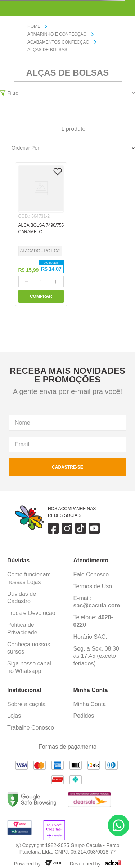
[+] (56, 282)
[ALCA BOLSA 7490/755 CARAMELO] (41, 234)
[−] (26, 282)
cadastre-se (67, 467)
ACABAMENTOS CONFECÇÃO (58, 42)
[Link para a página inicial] (37, 27)
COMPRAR (41, 296)
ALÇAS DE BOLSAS (47, 50)
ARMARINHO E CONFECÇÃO (57, 34)
